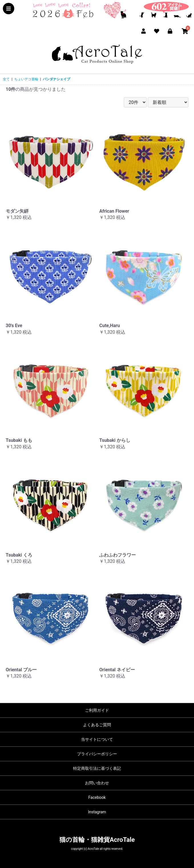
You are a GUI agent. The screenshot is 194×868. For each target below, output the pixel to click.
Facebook (97, 797)
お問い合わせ (97, 783)
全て (6, 79)
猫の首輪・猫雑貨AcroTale (97, 840)
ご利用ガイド (97, 710)
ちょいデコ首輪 (26, 79)
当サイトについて (97, 739)
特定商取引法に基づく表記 (97, 768)
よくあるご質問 (97, 725)
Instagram (97, 812)
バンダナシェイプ (56, 79)
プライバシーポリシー (97, 754)
